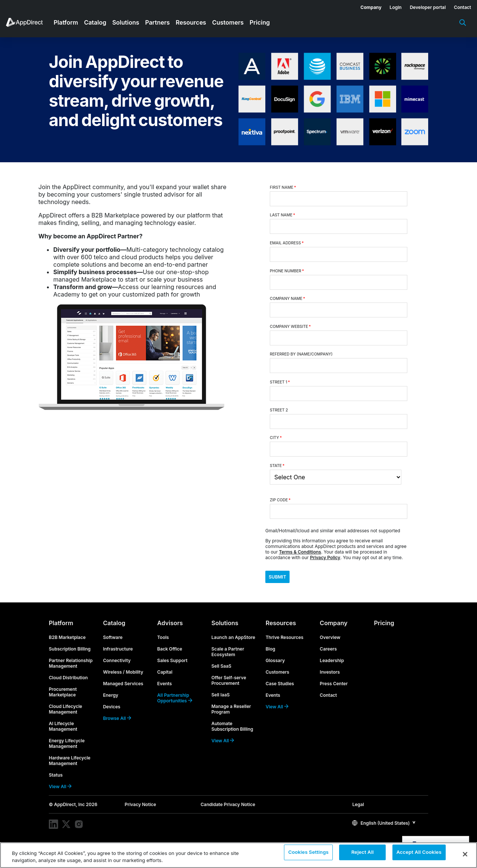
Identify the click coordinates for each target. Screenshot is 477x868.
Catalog (114, 629)
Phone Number (287, 271)
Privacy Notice (140, 810)
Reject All (363, 855)
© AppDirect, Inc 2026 (73, 810)
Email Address (287, 243)
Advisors (170, 629)
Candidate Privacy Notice (228, 810)
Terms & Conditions (300, 552)
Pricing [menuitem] (260, 22)
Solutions (225, 629)
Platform (61, 629)
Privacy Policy (325, 557)
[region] (238, 855)
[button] (384, 829)
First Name (283, 187)
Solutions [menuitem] (126, 22)
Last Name (282, 215)
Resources (281, 629)
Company (334, 629)
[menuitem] (367, 6)
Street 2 (279, 410)
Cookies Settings (308, 855)
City (276, 438)
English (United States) (381, 829)
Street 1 (280, 382)
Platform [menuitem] (66, 22)
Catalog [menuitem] (95, 22)
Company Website (290, 327)
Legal (358, 810)
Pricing (384, 629)
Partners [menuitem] (158, 22)
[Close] (465, 854)
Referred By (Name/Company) (301, 354)
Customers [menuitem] (228, 22)
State (277, 466)
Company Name (288, 299)
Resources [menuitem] (191, 22)
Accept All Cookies (419, 855)
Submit (285, 580)
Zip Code (280, 500)
